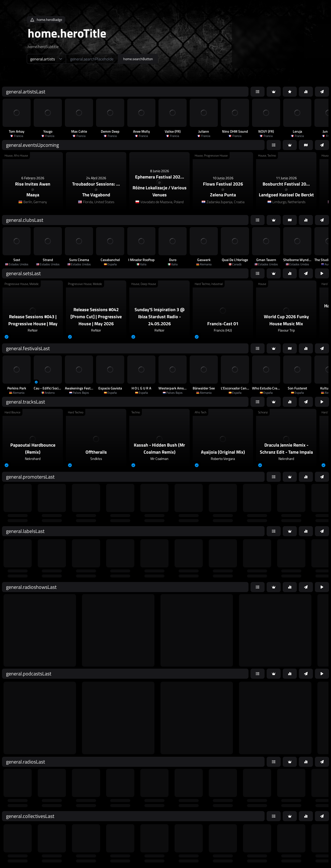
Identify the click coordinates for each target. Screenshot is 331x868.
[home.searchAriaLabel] (92, 59)
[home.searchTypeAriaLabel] (46, 59)
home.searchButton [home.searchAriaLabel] (138, 59)
